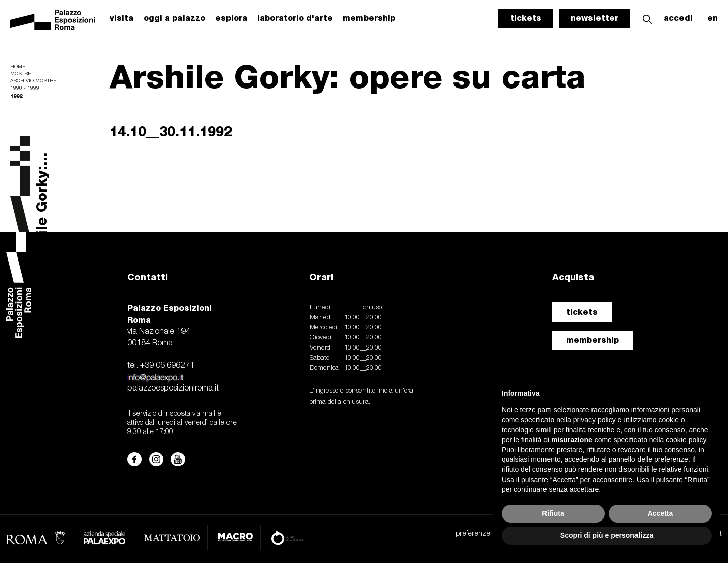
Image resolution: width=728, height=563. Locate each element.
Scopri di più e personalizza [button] (607, 535)
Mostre (20, 74)
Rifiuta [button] (553, 513)
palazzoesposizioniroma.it (173, 388)
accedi (678, 18)
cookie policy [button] (686, 440)
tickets (526, 18)
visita (122, 18)
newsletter (595, 18)
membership (593, 340)
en (713, 18)
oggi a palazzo (174, 18)
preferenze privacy (485, 534)
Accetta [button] (661, 513)
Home (18, 67)
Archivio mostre (33, 81)
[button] (647, 18)
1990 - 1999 (25, 88)
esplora (231, 18)
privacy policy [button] (595, 420)
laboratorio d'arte (295, 18)
